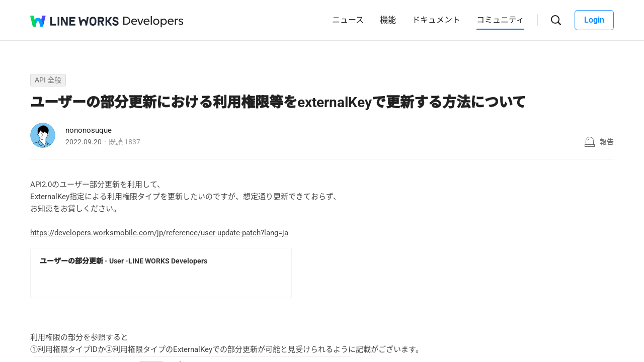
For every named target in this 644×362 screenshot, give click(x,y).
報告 (607, 142)
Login (594, 20)
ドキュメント (436, 20)
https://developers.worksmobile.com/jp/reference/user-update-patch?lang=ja (159, 233)
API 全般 (48, 80)
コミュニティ (500, 20)
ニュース (348, 20)
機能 (388, 20)
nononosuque (89, 130)
